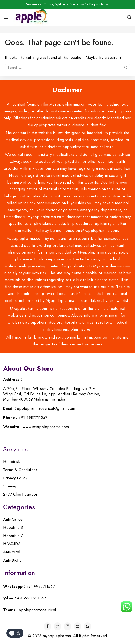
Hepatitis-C (13, 536)
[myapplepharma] (31, 17)
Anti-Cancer (14, 519)
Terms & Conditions (20, 470)
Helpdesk (11, 462)
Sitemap (10, 486)
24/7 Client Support (21, 494)
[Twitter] (57, 626)
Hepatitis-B (13, 528)
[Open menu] (6, 17)
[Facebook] (47, 626)
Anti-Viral (12, 552)
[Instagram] (67, 626)
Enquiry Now (99, 4)
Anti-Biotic (12, 560)
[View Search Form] (129, 17)
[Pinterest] (78, 626)
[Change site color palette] (15, 633)
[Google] (88, 626)
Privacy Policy (15, 478)
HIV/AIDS (12, 544)
